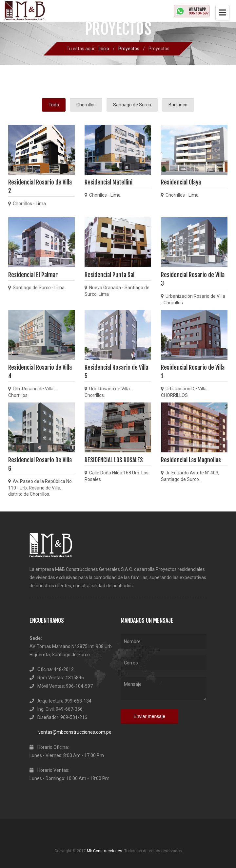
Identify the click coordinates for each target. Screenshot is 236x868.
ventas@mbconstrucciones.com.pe (70, 732)
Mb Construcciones (105, 851)
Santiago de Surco (132, 105)
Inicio (104, 49)
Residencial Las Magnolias (191, 460)
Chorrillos (86, 105)
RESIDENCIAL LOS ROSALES (114, 460)
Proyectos (129, 49)
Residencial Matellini (108, 182)
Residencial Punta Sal (109, 275)
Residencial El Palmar (33, 275)
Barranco (178, 105)
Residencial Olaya (181, 182)
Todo (54, 105)
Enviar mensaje (150, 716)
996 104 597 (199, 13)
